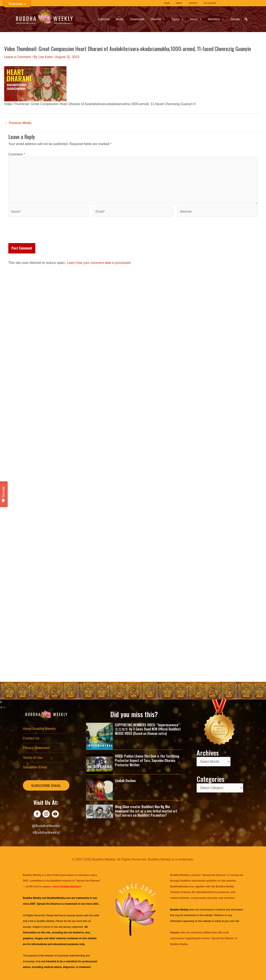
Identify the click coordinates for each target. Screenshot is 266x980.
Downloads (137, 19)
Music (120, 19)
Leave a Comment (18, 57)
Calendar (104, 19)
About (196, 19)
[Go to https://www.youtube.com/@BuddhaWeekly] (55, 814)
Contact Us (31, 738)
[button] (246, 19)
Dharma (158, 19)
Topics (177, 19)
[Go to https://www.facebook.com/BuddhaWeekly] (37, 814)
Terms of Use (33, 757)
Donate (235, 19)
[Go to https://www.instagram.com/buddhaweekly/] (46, 814)
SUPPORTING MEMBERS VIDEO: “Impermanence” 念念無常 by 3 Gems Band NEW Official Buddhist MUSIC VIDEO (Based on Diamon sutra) (148, 729)
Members (216, 19)
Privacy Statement (36, 748)
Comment (17, 154)
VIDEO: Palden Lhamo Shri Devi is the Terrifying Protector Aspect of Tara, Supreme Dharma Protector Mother (147, 760)
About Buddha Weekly (39, 728)
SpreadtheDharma (207, 892)
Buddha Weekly (46, 921)
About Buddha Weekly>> (67, 887)
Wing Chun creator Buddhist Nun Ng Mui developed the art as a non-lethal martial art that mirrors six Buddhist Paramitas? (146, 811)
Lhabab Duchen (125, 780)
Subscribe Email (35, 767)
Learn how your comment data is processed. (100, 264)
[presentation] (40, 234)
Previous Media (18, 123)
